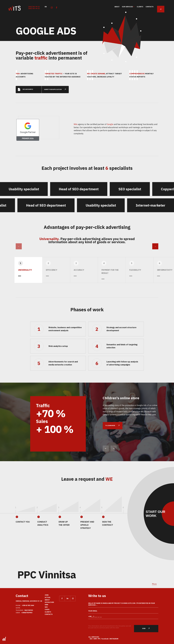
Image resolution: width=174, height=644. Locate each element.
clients (140, 7)
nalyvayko (29, 610)
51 (104, 22)
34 (112, 19)
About (117, 7)
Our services (128, 7)
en (46, 7)
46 (104, 53)
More (154, 584)
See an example (25, 86)
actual (48, 597)
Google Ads (49, 602)
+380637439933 (27, 613)
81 (137, 17)
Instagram (114, 639)
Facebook (105, 639)
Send (147, 629)
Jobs (47, 595)
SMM (46, 605)
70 (137, 57)
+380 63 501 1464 (28, 605)
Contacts (150, 7)
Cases (47, 609)
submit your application (56, 86)
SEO (46, 607)
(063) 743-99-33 (34, 7)
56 (141, 37)
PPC (99, 639)
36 (112, 60)
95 (126, 11)
